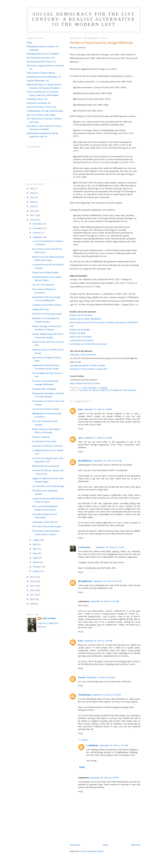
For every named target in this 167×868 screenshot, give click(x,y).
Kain (80, 409)
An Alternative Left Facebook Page (48, 486)
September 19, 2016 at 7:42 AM (114, 745)
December (38, 224)
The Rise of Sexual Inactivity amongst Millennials (108, 390)
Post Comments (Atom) (93, 851)
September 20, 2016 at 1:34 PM (105, 778)
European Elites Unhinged (44, 389)
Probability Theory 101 (37, 99)
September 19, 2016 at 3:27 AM (106, 695)
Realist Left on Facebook (81, 315)
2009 (33, 604)
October (37, 233)
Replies (85, 740)
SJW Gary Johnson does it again (47, 526)
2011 (33, 595)
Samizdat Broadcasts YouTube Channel (87, 365)
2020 (33, 202)
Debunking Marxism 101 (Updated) (43, 54)
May (35, 553)
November (38, 228)
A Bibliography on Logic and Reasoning (45, 111)
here (75, 47)
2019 (33, 206)
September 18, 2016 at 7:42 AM (98, 641)
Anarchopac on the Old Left (45, 522)
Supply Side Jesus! (41, 309)
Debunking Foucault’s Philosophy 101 (44, 77)
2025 (33, 188)
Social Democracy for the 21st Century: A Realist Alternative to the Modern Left (84, 19)
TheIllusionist (85, 695)
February (37, 567)
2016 (33, 220)
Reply (81, 429)
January (37, 571)
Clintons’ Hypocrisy (41, 437)
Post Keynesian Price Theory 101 (42, 62)
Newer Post (75, 845)
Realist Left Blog (78, 333)
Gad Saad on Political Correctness (48, 446)
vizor (80, 438)
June (35, 549)
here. (84, 47)
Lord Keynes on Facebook (82, 340)
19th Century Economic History (41, 73)
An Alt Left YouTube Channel (46, 409)
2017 (33, 215)
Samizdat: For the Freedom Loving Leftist (89, 369)
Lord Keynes (84, 547)
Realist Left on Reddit (80, 330)
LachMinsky (93, 745)
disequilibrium (85, 461)
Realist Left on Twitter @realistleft (85, 319)
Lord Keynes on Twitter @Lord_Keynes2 (88, 344)
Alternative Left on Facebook (83, 355)
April (35, 558)
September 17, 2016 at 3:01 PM (98, 438)
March (36, 562)
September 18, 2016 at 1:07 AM (107, 461)
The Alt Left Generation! (43, 285)
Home (105, 845)
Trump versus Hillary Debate (45, 272)
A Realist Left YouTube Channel (47, 305)
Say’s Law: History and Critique (41, 115)
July (35, 544)
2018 (33, 211)
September (38, 237)
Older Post (136, 845)
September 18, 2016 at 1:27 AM (110, 547)
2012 (33, 590)
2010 (33, 599)
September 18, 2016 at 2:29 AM (105, 601)
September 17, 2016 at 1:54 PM (98, 409)
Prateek (82, 677)
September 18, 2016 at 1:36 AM (107, 581)
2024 (33, 193)
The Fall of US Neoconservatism (47, 314)
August (36, 540)
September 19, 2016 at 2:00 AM (101, 677)
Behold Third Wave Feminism (46, 466)
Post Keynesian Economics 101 (41, 58)
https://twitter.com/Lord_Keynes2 (85, 383)
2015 (33, 577)
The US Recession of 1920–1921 (42, 107)
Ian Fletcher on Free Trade (44, 441)
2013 (33, 586)
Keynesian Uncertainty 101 (39, 103)
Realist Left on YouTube (81, 337)
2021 (33, 197)
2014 (33, 581)
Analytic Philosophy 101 (38, 80)
